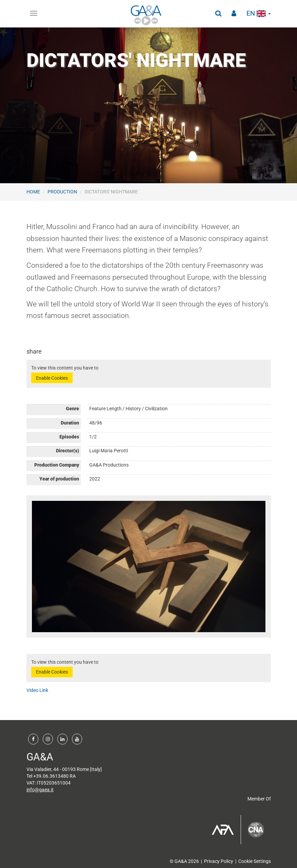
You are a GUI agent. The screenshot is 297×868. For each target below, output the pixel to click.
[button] (218, 14)
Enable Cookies (52, 378)
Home (33, 192)
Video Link (37, 690)
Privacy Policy (219, 861)
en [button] (258, 13)
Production (62, 192)
